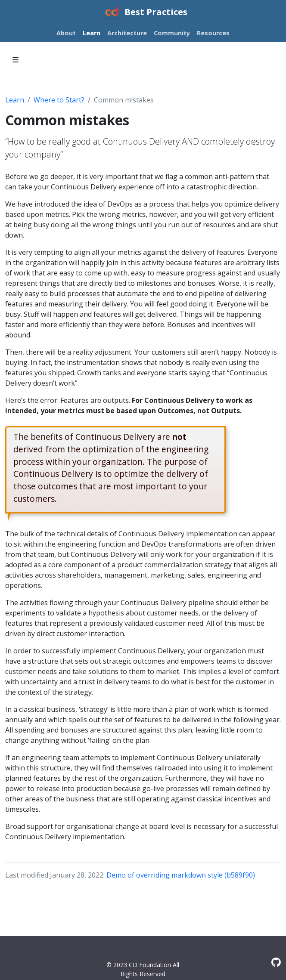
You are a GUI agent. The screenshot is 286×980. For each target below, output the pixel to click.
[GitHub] (276, 962)
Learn (15, 100)
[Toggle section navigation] (16, 60)
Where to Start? (59, 100)
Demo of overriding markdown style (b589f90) (181, 875)
